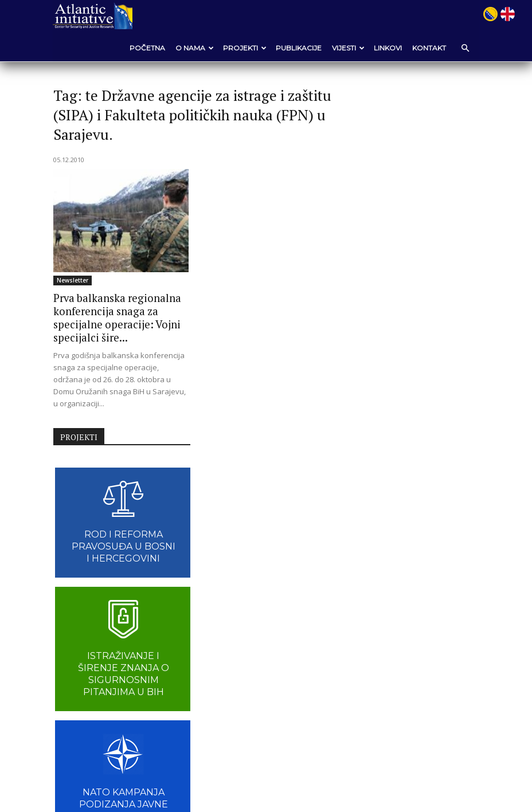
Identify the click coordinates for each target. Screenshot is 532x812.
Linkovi (387, 48)
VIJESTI (348, 48)
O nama (194, 48)
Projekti (244, 48)
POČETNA (147, 48)
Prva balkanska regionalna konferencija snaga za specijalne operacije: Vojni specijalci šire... (112, 317)
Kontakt (429, 48)
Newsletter (73, 280)
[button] (464, 48)
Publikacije (298, 48)
